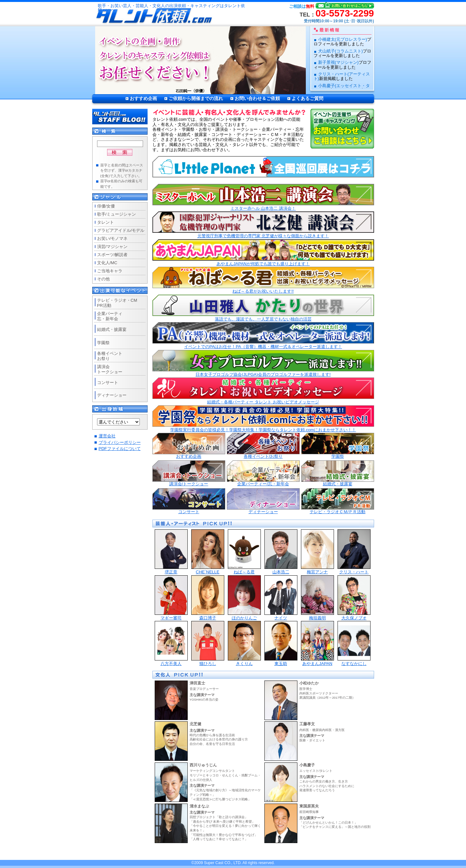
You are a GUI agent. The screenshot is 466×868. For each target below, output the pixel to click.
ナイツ (281, 598)
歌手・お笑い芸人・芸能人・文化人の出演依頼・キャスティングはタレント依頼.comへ (171, 8)
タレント (105, 222)
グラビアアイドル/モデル (121, 230)
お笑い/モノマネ (112, 238)
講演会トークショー (110, 369)
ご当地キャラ (110, 271)
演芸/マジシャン (112, 247)
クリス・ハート (354, 552)
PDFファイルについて (120, 449)
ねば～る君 (244, 552)
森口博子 (208, 598)
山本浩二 (281, 552)
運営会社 (107, 436)
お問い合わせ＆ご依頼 (257, 98)
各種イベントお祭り (110, 356)
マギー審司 (171, 598)
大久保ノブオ (354, 598)
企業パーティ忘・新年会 (110, 316)
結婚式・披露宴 (338, 473)
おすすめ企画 (143, 98)
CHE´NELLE (208, 552)
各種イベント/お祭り (263, 446)
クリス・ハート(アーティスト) (342, 76)
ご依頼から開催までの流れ (196, 98)
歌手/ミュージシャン (117, 214)
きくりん (244, 643)
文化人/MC (107, 263)
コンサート (189, 501)
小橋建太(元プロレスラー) (343, 39)
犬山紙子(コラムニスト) (341, 51)
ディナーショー (263, 501)
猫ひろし (208, 643)
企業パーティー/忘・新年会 (263, 473)
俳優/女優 (106, 206)
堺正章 (171, 552)
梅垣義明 (317, 598)
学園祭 (338, 446)
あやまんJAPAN (317, 643)
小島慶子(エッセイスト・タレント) (342, 88)
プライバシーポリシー (120, 442)
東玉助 (281, 643)
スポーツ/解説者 (112, 255)
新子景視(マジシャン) (338, 62)
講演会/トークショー (189, 473)
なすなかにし (354, 643)
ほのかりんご (244, 598)
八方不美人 (171, 643)
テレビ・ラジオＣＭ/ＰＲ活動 (338, 501)
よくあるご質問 (307, 98)
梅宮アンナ (317, 552)
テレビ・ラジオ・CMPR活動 (117, 303)
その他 (103, 279)
